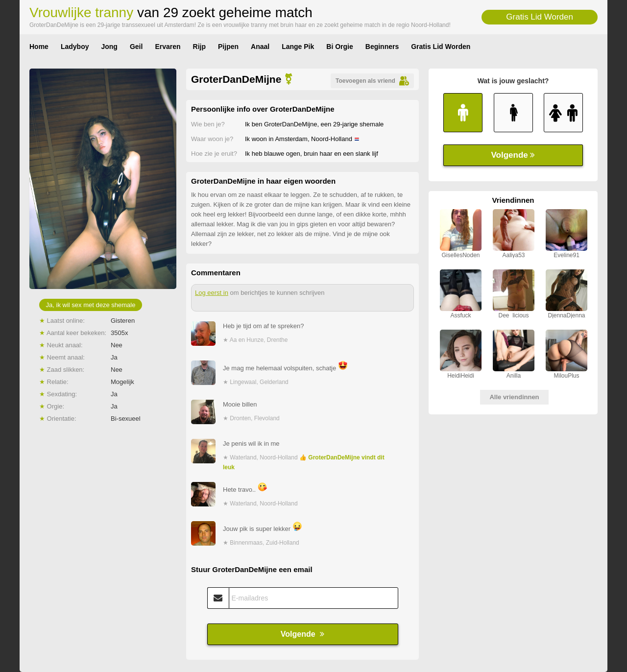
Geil (136, 47)
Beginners (382, 47)
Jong (109, 47)
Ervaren (168, 47)
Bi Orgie (339, 47)
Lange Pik (298, 47)
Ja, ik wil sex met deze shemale (91, 305)
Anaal (260, 47)
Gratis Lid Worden (540, 17)
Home (39, 47)
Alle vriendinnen (514, 397)
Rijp (199, 47)
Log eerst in (212, 293)
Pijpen (228, 47)
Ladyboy (75, 47)
